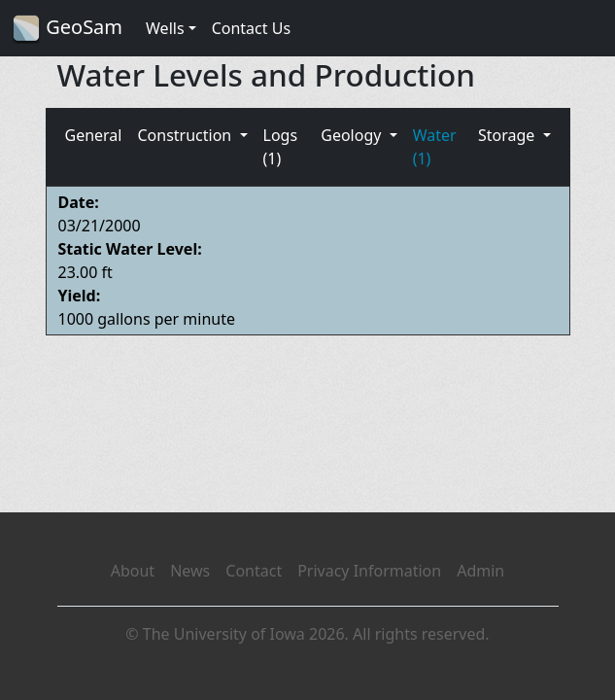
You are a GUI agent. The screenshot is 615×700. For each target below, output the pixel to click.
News (190, 571)
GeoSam (67, 29)
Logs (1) (281, 147)
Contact (254, 571)
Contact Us (251, 28)
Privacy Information (369, 571)
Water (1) (435, 147)
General (94, 135)
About (133, 571)
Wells (165, 28)
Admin (480, 571)
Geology (353, 135)
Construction (186, 135)
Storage (509, 135)
